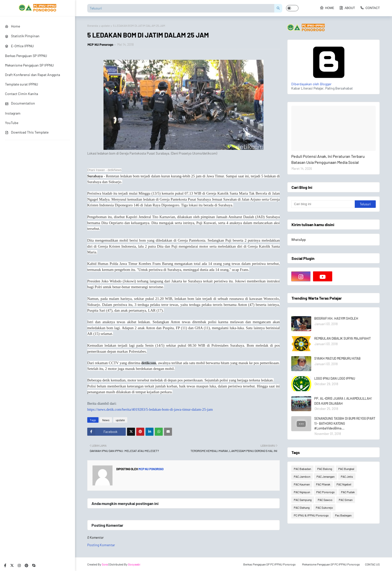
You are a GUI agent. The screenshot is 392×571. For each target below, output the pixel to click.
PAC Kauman (302, 484)
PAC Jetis (347, 476)
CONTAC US (372, 564)
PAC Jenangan (325, 476)
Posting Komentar (101, 545)
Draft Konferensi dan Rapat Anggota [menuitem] (32, 75)
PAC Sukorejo (324, 507)
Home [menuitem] (12, 26)
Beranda (93, 26)
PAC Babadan (302, 469)
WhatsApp (298, 240)
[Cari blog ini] (323, 204)
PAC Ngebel (344, 484)
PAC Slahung (302, 507)
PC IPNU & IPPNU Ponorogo (311, 515)
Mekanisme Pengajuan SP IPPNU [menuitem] (29, 65)
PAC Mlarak (323, 484)
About (347, 8)
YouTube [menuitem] (12, 123)
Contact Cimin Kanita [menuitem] (21, 94)
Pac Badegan (343, 515)
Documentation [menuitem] (20, 103)
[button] (292, 8)
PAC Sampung (303, 500)
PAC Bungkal (346, 469)
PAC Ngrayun (302, 492)
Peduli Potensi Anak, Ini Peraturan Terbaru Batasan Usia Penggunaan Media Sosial (328, 159)
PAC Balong (325, 469)
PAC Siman (346, 500)
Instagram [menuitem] (13, 113)
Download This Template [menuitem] (27, 132)
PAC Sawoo (325, 500)
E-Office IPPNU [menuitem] (19, 46)
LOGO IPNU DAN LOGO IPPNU (335, 378)
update (105, 26)
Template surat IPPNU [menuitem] (21, 84)
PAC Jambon (302, 476)
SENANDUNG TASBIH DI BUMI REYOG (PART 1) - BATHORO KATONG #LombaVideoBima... (345, 423)
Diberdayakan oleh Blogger (329, 82)
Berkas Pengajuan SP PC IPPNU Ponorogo (269, 564)
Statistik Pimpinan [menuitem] (22, 36)
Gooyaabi (134, 564)
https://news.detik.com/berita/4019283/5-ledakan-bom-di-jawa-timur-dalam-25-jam (150, 409)
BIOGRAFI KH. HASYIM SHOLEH (336, 318)
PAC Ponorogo (325, 492)
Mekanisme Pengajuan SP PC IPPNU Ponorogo (331, 564)
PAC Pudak (348, 492)
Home (327, 8)
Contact (370, 8)
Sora (105, 564)
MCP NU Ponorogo (100, 45)
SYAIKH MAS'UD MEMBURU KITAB (337, 358)
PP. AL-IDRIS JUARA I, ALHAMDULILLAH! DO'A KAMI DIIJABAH (343, 401)
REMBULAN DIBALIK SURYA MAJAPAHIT (342, 338)
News (106, 420)
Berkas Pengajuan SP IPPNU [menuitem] (26, 56)
